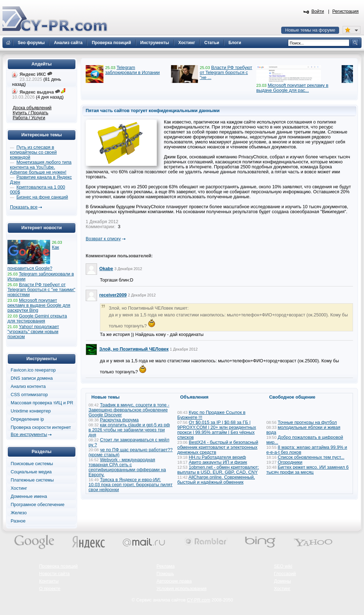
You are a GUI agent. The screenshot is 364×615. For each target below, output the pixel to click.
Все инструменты (29, 435)
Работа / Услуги (29, 118)
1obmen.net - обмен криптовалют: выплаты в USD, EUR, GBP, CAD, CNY (218, 470)
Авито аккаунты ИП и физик (218, 462)
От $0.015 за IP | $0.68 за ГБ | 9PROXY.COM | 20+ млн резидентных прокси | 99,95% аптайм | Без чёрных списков (217, 430)
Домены (283, 581)
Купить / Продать (31, 113)
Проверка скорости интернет (41, 427)
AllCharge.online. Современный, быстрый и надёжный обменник (216, 480)
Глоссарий (285, 574)
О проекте (50, 589)
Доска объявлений (32, 108)
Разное (18, 521)
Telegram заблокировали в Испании (132, 70)
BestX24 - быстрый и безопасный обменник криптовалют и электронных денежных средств (218, 447)
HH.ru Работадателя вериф (217, 457)
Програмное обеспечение (38, 505)
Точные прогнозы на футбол (307, 422)
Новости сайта (54, 574)
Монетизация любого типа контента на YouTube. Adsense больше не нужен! (41, 167)
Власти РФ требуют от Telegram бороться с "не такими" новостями (41, 290)
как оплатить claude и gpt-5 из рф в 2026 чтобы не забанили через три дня (129, 430)
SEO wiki (283, 566)
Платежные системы (32, 480)
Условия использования (181, 589)
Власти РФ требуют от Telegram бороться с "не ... (226, 73)
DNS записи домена (32, 378)
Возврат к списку (103, 239)
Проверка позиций (58, 566)
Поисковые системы (32, 464)
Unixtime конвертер (31, 411)
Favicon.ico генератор (33, 370)
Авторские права (174, 581)
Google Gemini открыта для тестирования (37, 319)
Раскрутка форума (119, 420)
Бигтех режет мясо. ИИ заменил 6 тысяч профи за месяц (307, 470)
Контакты (49, 581)
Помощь (165, 574)
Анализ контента (28, 387)
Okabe (106, 269)
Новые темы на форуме (310, 30)
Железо (19, 513)
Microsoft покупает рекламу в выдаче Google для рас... (292, 88)
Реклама (165, 566)
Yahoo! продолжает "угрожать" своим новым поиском (33, 332)
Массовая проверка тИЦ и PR (42, 403)
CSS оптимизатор (29, 395)
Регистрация (346, 11)
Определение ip (27, 419)
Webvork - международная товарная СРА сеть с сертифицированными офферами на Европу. (127, 467)
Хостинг (19, 488)
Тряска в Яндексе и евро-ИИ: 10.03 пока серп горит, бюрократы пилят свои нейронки (130, 485)
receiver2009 (113, 295)
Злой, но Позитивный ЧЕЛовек (134, 349)
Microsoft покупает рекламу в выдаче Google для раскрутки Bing (39, 305)
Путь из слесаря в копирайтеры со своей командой (33, 152)
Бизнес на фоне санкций (42, 197)
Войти (318, 11)
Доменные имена (29, 496)
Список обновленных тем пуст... (311, 457)
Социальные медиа (31, 472)
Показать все (24, 207)
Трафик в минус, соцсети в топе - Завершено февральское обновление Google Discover (129, 410)
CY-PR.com (199, 600)
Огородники (290, 462)
